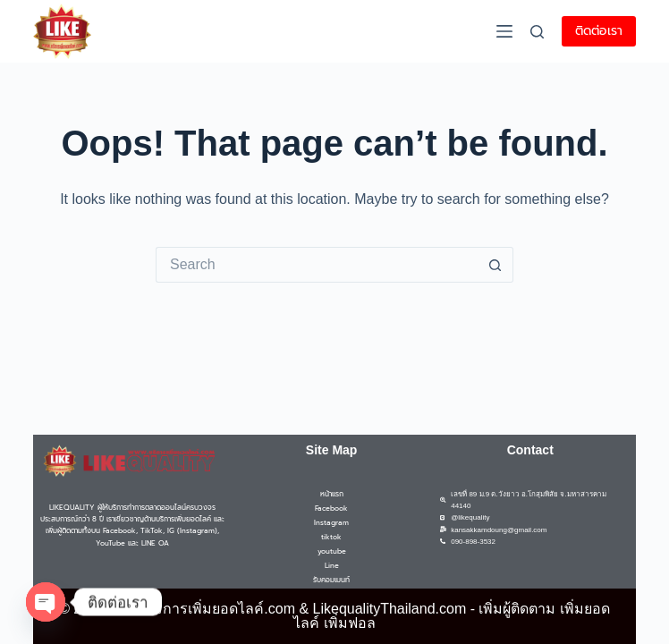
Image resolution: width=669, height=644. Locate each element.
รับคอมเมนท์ (331, 580)
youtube (332, 551)
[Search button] (495, 265)
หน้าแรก (332, 494)
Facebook (331, 508)
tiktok (331, 537)
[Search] (537, 32)
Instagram (331, 522)
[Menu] (504, 31)
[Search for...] (317, 265)
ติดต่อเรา (599, 31)
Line (332, 565)
